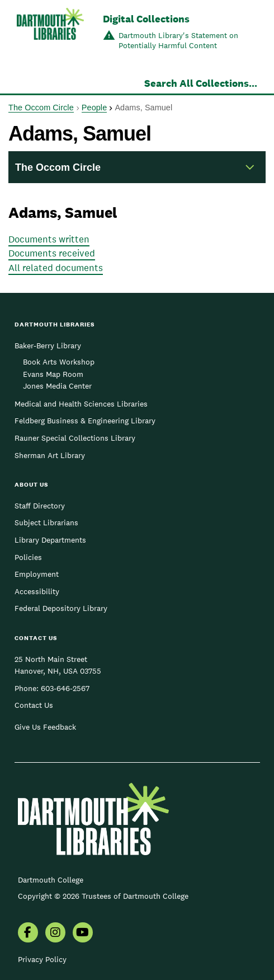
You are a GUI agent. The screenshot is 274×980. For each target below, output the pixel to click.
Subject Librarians (46, 522)
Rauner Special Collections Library (75, 438)
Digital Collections (146, 19)
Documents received (52, 253)
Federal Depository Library (61, 608)
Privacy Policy (42, 959)
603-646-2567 (65, 688)
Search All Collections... (201, 83)
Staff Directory (40, 506)
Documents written (49, 239)
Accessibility (37, 591)
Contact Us (34, 705)
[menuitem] (28, 934)
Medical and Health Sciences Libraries (81, 404)
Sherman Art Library (50, 455)
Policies (28, 557)
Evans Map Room (53, 374)
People (94, 108)
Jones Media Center (57, 386)
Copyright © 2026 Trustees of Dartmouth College (103, 896)
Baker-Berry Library (48, 346)
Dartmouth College (51, 880)
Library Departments (50, 540)
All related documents (56, 268)
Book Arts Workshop (59, 362)
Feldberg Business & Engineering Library (85, 421)
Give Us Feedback (45, 727)
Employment (37, 574)
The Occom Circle (41, 108)
